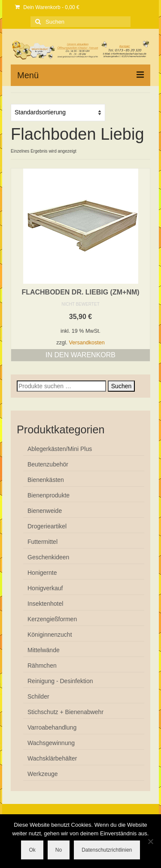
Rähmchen (42, 666)
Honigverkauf (45, 588)
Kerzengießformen (52, 619)
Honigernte (42, 573)
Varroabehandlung (52, 727)
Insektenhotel (45, 604)
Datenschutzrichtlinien (107, 850)
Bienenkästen (46, 480)
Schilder (38, 696)
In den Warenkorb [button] (80, 355)
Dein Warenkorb (47, 7)
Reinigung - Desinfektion (60, 681)
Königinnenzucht (50, 635)
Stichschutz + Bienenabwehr (65, 712)
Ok (32, 850)
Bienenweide (45, 511)
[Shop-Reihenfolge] (58, 113)
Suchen (121, 386)
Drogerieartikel (47, 526)
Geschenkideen (48, 557)
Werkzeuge (43, 774)
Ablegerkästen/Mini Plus (60, 449)
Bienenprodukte (49, 495)
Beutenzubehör (48, 464)
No (59, 850)
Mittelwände (44, 650)
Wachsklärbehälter (52, 758)
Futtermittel (43, 542)
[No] (150, 841)
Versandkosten (87, 343)
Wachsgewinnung (51, 743)
